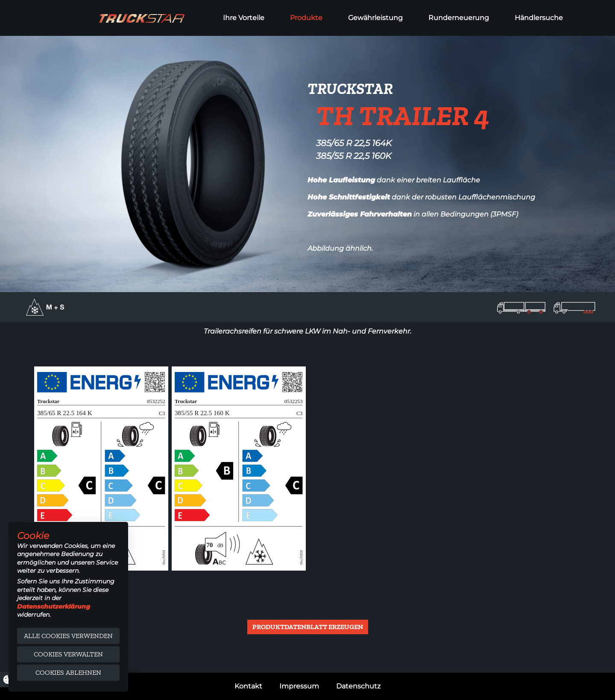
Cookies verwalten (68, 654)
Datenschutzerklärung (54, 606)
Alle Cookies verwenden (68, 636)
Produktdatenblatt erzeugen (308, 627)
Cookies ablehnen (68, 672)
